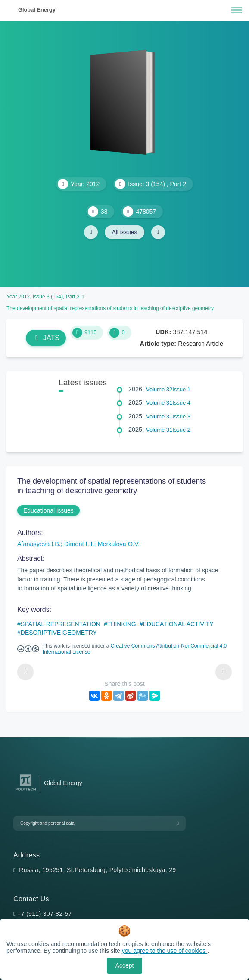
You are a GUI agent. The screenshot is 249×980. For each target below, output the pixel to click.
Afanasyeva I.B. (39, 544)
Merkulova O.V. (118, 544)
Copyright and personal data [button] (47, 823)
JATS (46, 338)
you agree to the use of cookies (165, 951)
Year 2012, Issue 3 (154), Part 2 (43, 297)
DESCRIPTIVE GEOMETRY (59, 633)
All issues (124, 232)
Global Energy (37, 10)
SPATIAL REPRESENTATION (61, 624)
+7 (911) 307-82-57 (45, 914)
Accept (125, 965)
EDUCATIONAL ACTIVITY (178, 624)
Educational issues (48, 510)
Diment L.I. (79, 544)
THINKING (122, 624)
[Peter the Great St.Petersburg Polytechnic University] (26, 791)
